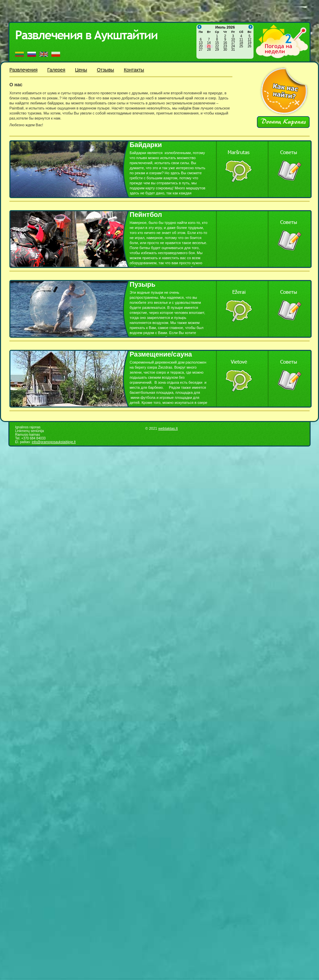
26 (249, 46)
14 (209, 43)
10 (233, 40)
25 (241, 46)
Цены (81, 70)
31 (233, 50)
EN (44, 54)
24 (233, 46)
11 (241, 40)
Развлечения (24, 70)
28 (209, 50)
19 (249, 43)
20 (201, 46)
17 (233, 43)
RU (32, 54)
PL (56, 54)
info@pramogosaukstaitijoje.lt (54, 442)
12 (249, 40)
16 (225, 43)
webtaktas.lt (168, 428)
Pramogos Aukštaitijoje (88, 36)
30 (225, 50)
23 (225, 46)
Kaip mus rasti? (284, 91)
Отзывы (105, 70)
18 (241, 43)
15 (217, 43)
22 (217, 46)
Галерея (56, 70)
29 (217, 50)
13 (201, 43)
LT (19, 54)
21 (209, 46)
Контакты (134, 70)
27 (201, 50)
